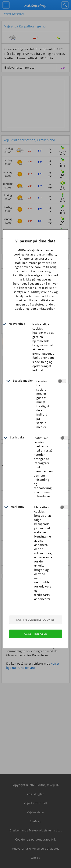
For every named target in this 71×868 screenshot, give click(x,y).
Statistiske (17, 437)
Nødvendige (17, 324)
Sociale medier (23, 381)
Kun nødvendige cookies (35, 620)
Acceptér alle (35, 634)
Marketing (18, 507)
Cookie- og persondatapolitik (35, 309)
